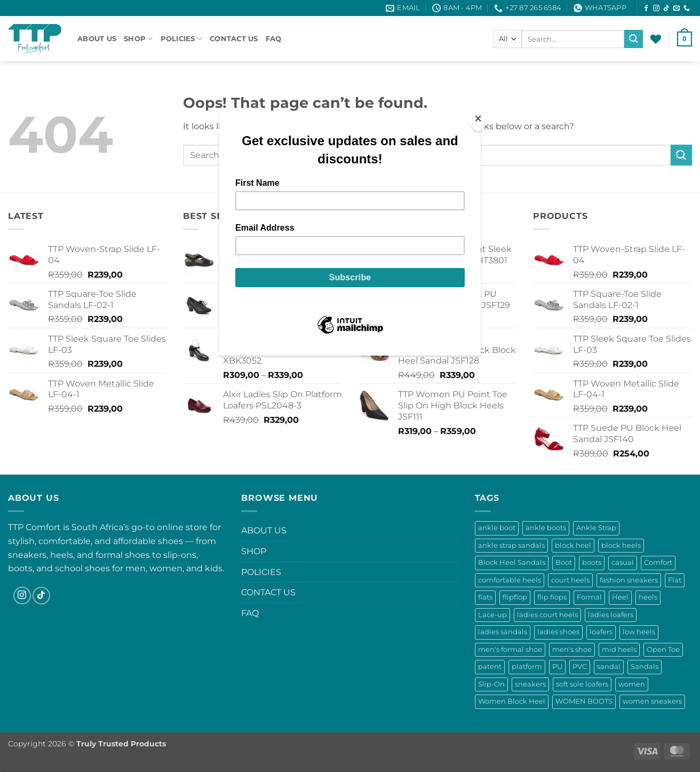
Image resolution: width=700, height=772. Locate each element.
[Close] (478, 121)
